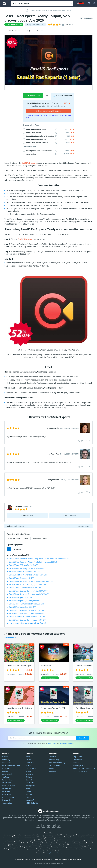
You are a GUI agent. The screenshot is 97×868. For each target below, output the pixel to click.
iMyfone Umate (8, 789)
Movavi (28, 760)
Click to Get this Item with (49, 111)
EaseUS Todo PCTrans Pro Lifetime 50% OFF (27, 588)
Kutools (29, 757)
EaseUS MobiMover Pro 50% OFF (22, 607)
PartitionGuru (7, 780)
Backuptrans (30, 786)
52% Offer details (13, 31)
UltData (5, 771)
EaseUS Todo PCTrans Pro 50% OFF (23, 565)
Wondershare (31, 768)
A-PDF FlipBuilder (32, 803)
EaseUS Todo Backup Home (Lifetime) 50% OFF (28, 591)
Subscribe (83, 738)
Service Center (55, 765)
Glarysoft (29, 780)
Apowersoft (30, 800)
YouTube (48, 826)
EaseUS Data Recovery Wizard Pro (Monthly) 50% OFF (31, 581)
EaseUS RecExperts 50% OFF (20, 597)
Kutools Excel (7, 774)
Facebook (43, 826)
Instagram (38, 826)
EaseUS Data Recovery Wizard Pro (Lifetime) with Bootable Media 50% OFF (40, 559)
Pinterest (59, 826)
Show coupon (33, 95)
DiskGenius (6, 791)
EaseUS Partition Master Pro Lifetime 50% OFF (28, 575)
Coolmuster (6, 763)
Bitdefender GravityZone (11, 765)
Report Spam (78, 760)
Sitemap (76, 763)
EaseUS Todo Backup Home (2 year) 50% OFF (27, 620)
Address (52, 768)
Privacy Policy (52, 743)
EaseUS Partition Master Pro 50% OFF (24, 572)
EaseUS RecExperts (40, 538)
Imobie (28, 789)
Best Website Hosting (57, 763)
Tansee (28, 791)
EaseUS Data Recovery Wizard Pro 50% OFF (27, 568)
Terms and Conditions (67, 743)
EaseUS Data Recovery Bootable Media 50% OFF (29, 594)
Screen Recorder (14, 538)
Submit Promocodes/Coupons (84, 768)
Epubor (28, 797)
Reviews (40, 31)
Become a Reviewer (80, 771)
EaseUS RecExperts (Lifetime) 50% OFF (25, 601)
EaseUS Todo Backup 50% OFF (21, 578)
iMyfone (29, 777)
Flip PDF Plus (7, 794)
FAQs (29, 31)
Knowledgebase (79, 765)
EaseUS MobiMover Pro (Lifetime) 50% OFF (26, 610)
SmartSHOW (7, 783)
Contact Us (53, 771)
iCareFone (6, 768)
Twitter (54, 826)
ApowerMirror (7, 803)
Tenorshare (30, 763)
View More (9, 638)
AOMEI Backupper (9, 786)
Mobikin (29, 794)
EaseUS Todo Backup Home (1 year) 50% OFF (27, 584)
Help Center (77, 757)
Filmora (5, 757)
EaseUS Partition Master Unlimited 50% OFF (27, 617)
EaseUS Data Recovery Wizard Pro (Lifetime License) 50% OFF (34, 562)
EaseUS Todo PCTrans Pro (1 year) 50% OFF (27, 604)
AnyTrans (6, 777)
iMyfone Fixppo (8, 800)
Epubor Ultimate (8, 797)
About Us (53, 757)
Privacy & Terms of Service (54, 853)
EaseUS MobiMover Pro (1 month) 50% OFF (27, 613)
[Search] (71, 3)
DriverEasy (6, 760)
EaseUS (27, 538)
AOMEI (28, 771)
